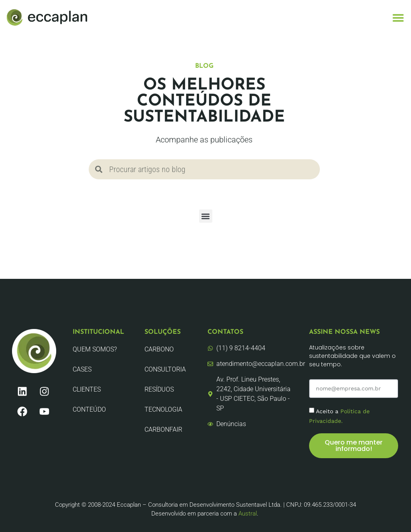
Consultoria (165, 369)
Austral (248, 514)
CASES (82, 369)
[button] (398, 17)
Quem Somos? (95, 349)
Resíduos (159, 389)
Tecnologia (163, 409)
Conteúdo (89, 409)
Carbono (159, 349)
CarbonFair (163, 429)
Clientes (87, 389)
